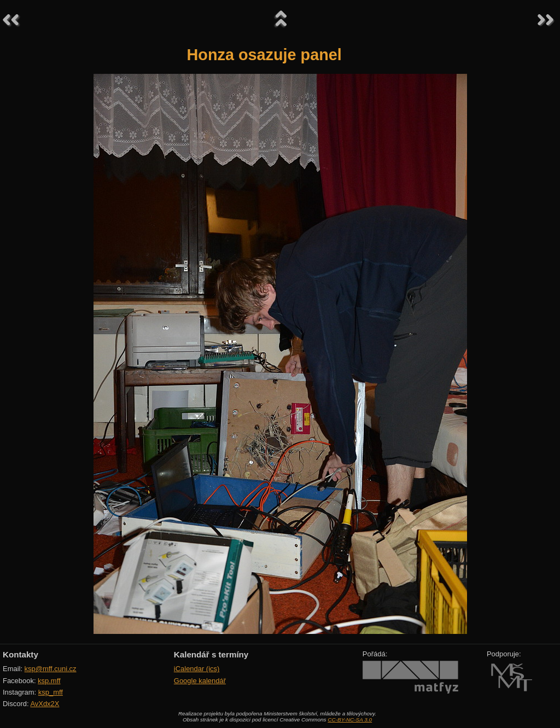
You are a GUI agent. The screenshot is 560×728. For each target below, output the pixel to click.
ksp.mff (49, 681)
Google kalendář (200, 681)
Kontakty (21, 654)
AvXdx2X (45, 704)
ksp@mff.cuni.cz (51, 669)
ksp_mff (51, 692)
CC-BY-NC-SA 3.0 (350, 720)
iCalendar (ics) (197, 669)
